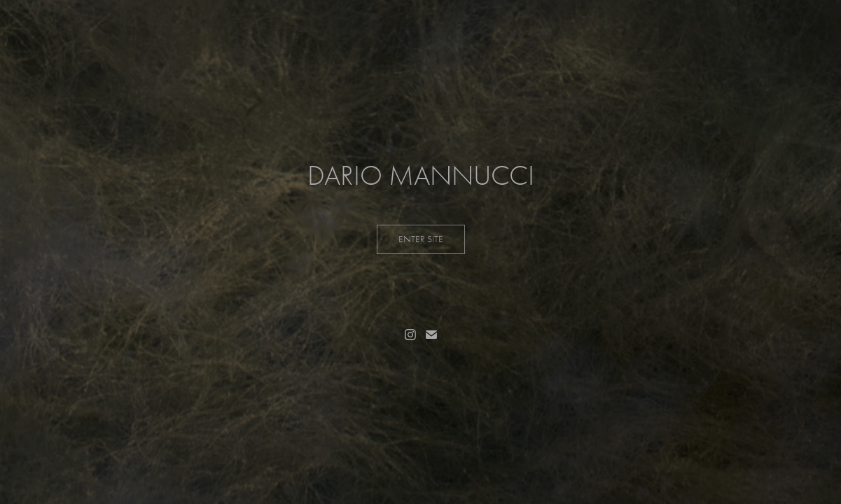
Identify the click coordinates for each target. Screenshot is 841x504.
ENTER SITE (421, 239)
